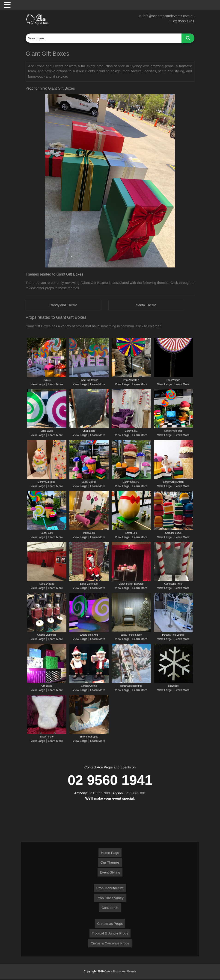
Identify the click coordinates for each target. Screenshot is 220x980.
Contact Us (110, 909)
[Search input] (104, 38)
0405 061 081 (135, 794)
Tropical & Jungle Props (110, 934)
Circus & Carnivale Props (110, 944)
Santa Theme (146, 305)
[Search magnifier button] (188, 38)
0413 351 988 (99, 794)
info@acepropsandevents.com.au (169, 16)
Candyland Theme (64, 305)
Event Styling (110, 873)
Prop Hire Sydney (110, 899)
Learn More (55, 385)
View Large (38, 385)
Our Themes (110, 863)
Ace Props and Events (122, 972)
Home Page (110, 854)
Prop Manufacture (110, 889)
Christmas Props (110, 924)
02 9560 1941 (184, 21)
